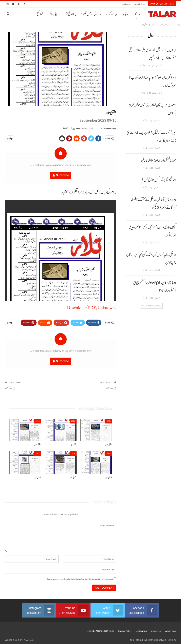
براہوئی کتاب (69, 14)
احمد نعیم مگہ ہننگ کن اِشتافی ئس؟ (159, 180)
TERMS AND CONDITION (100, 629)
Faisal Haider (29, 638)
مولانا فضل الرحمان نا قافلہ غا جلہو (158, 160)
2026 (109, 419)
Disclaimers (141, 629)
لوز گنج (40, 14)
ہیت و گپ (112, 14)
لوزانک (137, 14)
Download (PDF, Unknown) (92, 307)
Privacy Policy (125, 629)
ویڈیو (125, 14)
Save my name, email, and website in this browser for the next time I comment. (79, 578)
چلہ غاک (52, 14)
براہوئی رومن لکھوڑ (91, 14)
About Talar (140, 4)
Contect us (126, 4)
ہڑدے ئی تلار (111, 387)
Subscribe (63, 174)
